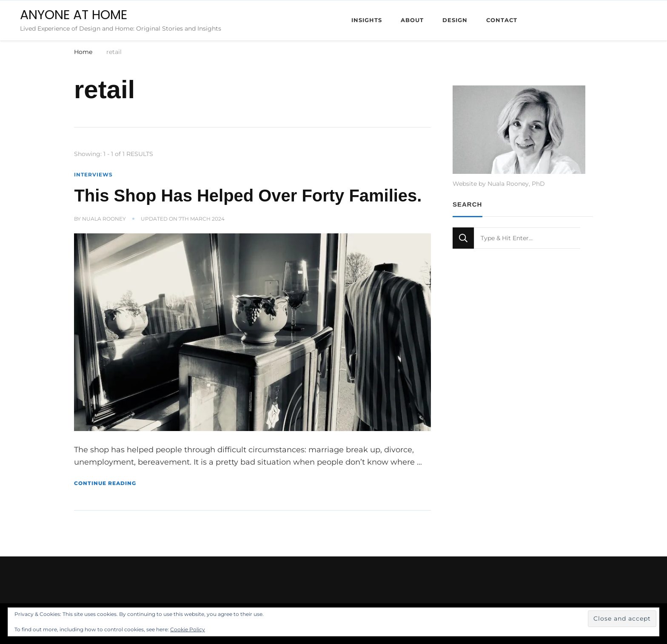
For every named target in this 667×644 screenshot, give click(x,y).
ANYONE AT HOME (74, 15)
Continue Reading (105, 483)
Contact (502, 20)
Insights (367, 20)
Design (455, 20)
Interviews (93, 174)
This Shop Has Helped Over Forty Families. (248, 196)
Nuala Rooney (104, 219)
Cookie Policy (188, 629)
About (412, 20)
